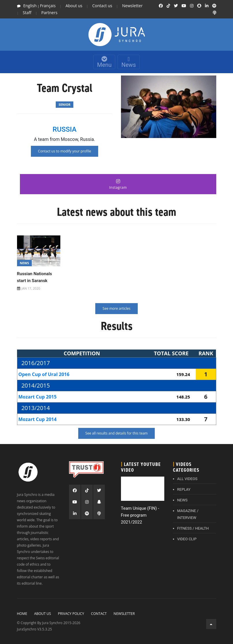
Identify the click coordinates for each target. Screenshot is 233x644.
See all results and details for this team (117, 433)
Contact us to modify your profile (65, 151)
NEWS (182, 500)
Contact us (102, 6)
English (30, 6)
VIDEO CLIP (187, 539)
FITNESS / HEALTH (193, 528)
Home (22, 614)
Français (48, 6)
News (128, 62)
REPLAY (184, 489)
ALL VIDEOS (187, 479)
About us (74, 6)
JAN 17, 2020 (31, 288)
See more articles (116, 308)
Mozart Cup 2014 (38, 419)
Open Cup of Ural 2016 (44, 374)
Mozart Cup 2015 (38, 397)
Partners (49, 13)
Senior (65, 104)
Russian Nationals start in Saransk (35, 277)
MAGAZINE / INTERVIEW (188, 514)
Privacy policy (71, 614)
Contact (99, 614)
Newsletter (132, 6)
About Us (42, 614)
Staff (27, 13)
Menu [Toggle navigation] (104, 62)
